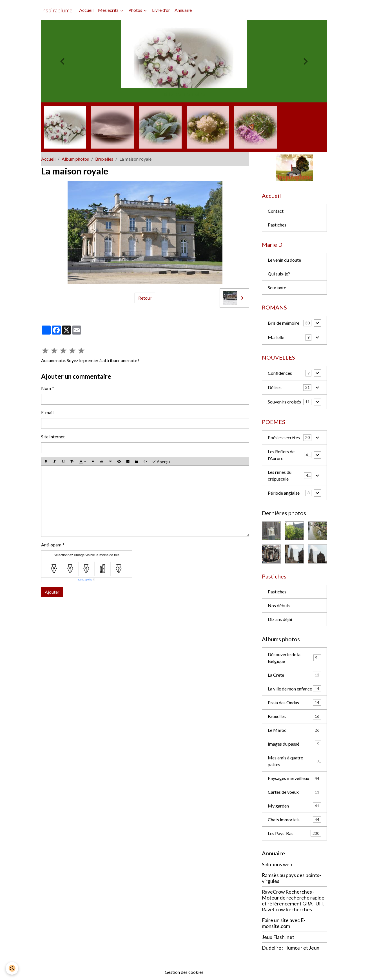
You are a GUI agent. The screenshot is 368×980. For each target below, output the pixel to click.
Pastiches (277, 225)
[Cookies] (12, 968)
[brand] (57, 10)
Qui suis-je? (279, 274)
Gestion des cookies (184, 972)
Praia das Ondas (294, 702)
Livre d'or (161, 10)
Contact (276, 211)
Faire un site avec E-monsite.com (284, 923)
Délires (275, 387)
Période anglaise (284, 493)
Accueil (86, 10)
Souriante (277, 287)
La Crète (294, 675)
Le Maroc (294, 730)
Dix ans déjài (280, 619)
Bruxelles (104, 159)
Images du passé (294, 744)
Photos (136, 10)
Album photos (75, 159)
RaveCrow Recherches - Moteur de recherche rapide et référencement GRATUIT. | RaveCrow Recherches (294, 901)
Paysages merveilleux (294, 778)
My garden (294, 806)
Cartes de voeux (294, 792)
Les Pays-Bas (294, 833)
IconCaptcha (85, 580)
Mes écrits (109, 10)
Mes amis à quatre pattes (294, 761)
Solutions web (277, 864)
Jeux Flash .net (278, 937)
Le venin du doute (284, 260)
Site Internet (53, 437)
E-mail (47, 412)
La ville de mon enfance (294, 689)
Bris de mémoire (284, 323)
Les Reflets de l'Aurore (281, 455)
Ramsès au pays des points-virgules (291, 878)
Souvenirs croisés (284, 402)
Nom (46, 388)
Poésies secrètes (284, 437)
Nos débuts (279, 605)
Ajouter (52, 592)
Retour (145, 298)
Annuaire (183, 10)
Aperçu (161, 462)
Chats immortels (294, 819)
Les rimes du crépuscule (280, 475)
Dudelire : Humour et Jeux (291, 948)
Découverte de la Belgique (294, 658)
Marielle (276, 337)
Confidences (280, 373)
